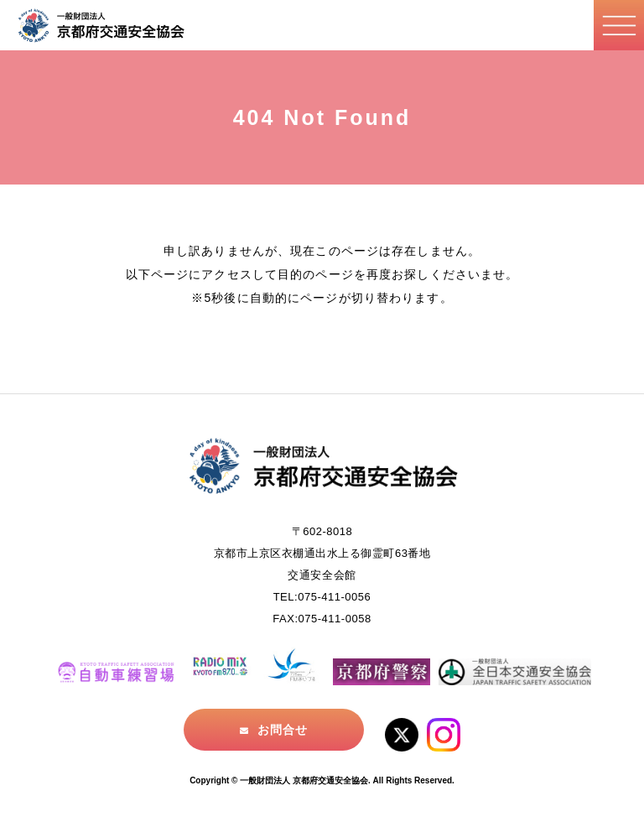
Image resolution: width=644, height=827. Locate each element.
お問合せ (283, 730)
